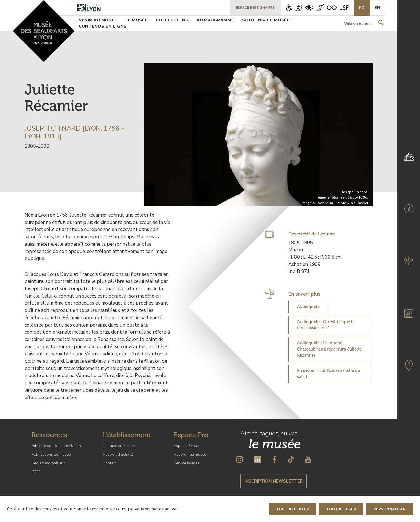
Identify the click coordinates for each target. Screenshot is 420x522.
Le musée (137, 20)
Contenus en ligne (103, 26)
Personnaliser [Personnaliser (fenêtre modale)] (390, 509)
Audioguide (308, 307)
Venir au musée (98, 20)
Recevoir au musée (190, 454)
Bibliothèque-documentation (56, 446)
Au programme (215, 20)
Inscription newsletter (273, 481)
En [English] (377, 8)
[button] (409, 261)
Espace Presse (186, 446)
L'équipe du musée (119, 446)
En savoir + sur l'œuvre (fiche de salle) (328, 374)
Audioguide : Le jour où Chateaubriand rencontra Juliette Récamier (329, 349)
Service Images (187, 463)
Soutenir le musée (266, 20)
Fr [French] (362, 8)
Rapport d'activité (118, 454)
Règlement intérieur (48, 463)
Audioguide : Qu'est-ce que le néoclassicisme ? (326, 325)
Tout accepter (293, 509)
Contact (110, 463)
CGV (36, 472)
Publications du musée (51, 454)
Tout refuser (341, 509)
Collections (172, 20)
